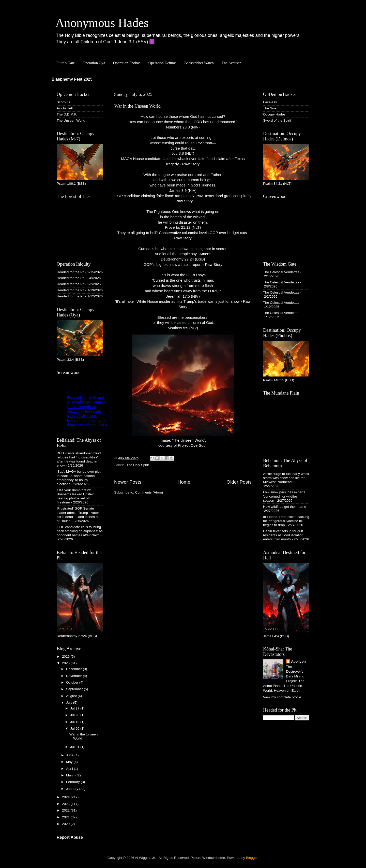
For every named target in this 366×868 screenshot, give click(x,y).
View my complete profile (282, 697)
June (70, 755)
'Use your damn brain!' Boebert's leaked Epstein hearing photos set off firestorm (76, 496)
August (72, 696)
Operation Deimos (162, 63)
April (70, 769)
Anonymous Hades (102, 23)
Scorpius (63, 102)
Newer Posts (128, 482)
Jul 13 (75, 722)
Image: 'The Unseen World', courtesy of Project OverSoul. (183, 391)
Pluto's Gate (66, 63)
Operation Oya (94, 63)
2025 (66, 663)
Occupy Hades (274, 114)
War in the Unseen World (138, 106)
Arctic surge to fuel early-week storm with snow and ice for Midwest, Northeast (286, 478)
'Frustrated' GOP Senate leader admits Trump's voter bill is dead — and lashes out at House (79, 515)
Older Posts (239, 482)
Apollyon (298, 662)
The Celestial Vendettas (281, 272)
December (74, 669)
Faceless (270, 102)
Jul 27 (75, 708)
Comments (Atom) (149, 492)
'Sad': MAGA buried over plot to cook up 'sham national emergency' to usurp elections (79, 478)
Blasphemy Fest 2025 (72, 79)
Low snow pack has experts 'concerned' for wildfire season (284, 496)
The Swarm (272, 108)
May (70, 762)
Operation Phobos (127, 63)
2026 (66, 656)
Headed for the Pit (71, 272)
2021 (66, 817)
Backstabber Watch (199, 63)
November (74, 676)
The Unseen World (71, 120)
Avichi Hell (65, 108)
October (73, 682)
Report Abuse (70, 837)
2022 (66, 810)
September (75, 689)
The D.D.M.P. (67, 114)
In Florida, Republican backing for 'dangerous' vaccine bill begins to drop (286, 521)
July (70, 703)
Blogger (252, 858)
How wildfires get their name (285, 507)
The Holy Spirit (138, 465)
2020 (66, 824)
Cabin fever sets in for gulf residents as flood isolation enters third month (283, 535)
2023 (66, 804)
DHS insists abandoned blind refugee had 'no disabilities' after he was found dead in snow (79, 459)
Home (184, 482)
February (73, 782)
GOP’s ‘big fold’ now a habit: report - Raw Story (183, 265)
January (73, 789)
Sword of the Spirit (277, 120)
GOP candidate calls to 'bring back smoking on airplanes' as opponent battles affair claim (80, 531)
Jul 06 (75, 728)
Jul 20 (75, 715)
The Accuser (231, 63)
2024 (66, 797)
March (71, 775)
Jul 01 (75, 747)
